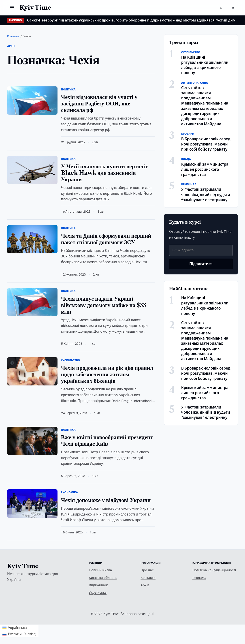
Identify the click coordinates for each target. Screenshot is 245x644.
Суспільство (71, 360)
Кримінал (189, 184)
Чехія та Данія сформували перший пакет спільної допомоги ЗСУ (106, 239)
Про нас (147, 570)
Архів (145, 585)
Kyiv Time (23, 566)
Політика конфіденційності (214, 570)
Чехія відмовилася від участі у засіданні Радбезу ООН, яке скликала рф (99, 104)
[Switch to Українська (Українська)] (19, 628)
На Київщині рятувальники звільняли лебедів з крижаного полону (205, 65)
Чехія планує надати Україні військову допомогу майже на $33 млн (104, 305)
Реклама (199, 578)
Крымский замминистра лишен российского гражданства (205, 169)
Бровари (188, 134)
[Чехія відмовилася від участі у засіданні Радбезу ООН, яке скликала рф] (32, 101)
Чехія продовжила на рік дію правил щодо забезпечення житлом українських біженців (107, 374)
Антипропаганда (195, 83)
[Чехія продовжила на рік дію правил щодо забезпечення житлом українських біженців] (32, 371)
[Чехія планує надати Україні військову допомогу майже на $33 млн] (32, 302)
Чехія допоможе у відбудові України (106, 500)
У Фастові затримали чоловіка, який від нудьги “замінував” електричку (206, 195)
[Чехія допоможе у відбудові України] (32, 503)
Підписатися (201, 264)
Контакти (148, 578)
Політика (68, 90)
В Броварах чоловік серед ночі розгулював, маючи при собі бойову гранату (206, 144)
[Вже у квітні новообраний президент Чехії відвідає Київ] (32, 441)
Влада (186, 159)
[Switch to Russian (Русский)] (19, 634)
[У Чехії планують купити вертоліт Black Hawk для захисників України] (32, 170)
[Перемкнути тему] (233, 8)
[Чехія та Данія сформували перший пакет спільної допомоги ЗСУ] (32, 239)
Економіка (69, 492)
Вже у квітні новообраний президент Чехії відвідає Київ (107, 441)
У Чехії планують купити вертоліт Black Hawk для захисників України (104, 173)
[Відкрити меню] (12, 8)
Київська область (103, 578)
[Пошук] (221, 8)
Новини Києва (100, 570)
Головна (13, 36)
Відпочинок (98, 585)
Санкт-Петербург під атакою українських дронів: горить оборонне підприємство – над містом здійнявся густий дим (131, 20)
